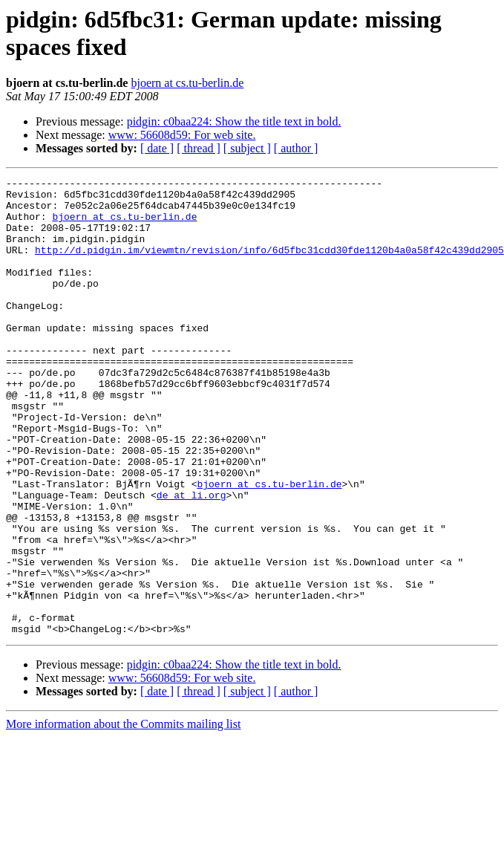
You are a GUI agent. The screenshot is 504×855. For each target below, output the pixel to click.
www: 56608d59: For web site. (182, 135)
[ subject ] (247, 148)
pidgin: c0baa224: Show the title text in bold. (234, 121)
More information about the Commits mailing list (123, 815)
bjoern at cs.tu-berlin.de (187, 83)
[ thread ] (199, 148)
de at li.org (192, 559)
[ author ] (296, 148)
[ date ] (157, 148)
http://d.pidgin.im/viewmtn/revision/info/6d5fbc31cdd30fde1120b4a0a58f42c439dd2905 (269, 265)
